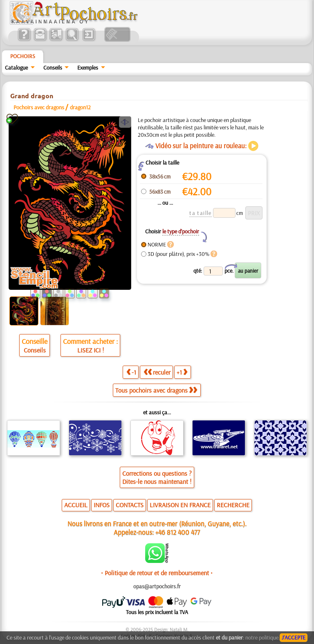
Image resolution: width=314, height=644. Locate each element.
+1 (182, 372)
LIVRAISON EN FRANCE (180, 505)
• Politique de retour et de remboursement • (157, 573)
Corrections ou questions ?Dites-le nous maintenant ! (157, 477)
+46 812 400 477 (178, 532)
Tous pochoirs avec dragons (156, 390)
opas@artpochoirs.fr (157, 586)
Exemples (88, 68)
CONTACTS (130, 505)
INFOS (102, 505)
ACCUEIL (76, 505)
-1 (131, 372)
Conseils (53, 68)
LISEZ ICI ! (91, 350)
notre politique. (262, 637)
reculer (157, 372)
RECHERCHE (233, 505)
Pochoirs (23, 56)
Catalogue (16, 68)
